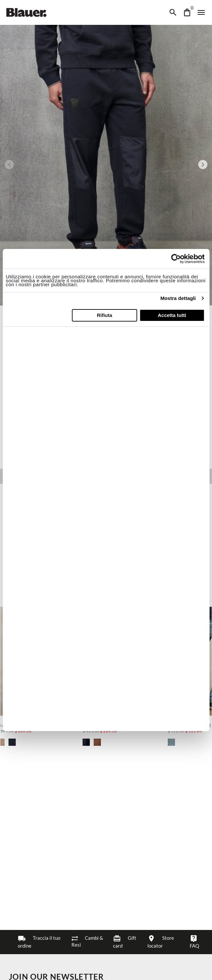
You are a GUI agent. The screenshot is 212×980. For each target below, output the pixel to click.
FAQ (194, 942)
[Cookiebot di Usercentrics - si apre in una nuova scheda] (176, 259)
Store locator (161, 942)
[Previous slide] (9, 165)
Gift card (125, 942)
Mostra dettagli (178, 298)
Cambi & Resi (87, 941)
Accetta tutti (172, 315)
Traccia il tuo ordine (39, 942)
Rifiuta (105, 315)
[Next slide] (203, 165)
